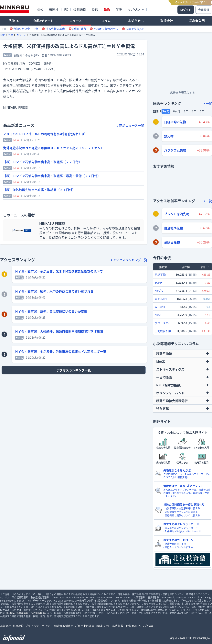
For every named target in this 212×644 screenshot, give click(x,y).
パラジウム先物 (175, 150)
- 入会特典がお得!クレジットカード (182, 531)
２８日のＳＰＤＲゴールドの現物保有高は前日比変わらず (44, 134)
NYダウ (159, 291)
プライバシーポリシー (39, 626)
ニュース (21, 35)
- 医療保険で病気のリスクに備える (182, 515)
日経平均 (160, 275)
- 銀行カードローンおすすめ (178, 547)
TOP (2, 35)
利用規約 (18, 626)
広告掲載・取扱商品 (125, 626)
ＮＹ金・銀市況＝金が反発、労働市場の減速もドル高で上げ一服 (60, 351)
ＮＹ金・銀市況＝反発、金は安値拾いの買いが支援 (51, 311)
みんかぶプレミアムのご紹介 (191, 2)
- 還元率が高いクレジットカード (180, 528)
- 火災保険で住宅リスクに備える (180, 512)
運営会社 (5, 626)
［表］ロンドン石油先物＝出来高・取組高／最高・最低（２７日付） (52, 176)
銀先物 (169, 136)
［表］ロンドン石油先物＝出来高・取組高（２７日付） (42, 162)
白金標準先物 (174, 228)
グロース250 (162, 323)
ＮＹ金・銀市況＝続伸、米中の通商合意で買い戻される (54, 291)
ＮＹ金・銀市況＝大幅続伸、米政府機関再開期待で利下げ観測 (59, 331)
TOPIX (159, 283)
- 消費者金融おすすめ (175, 544)
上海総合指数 (163, 331)
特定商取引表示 (64, 626)
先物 (11, 35)
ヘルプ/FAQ (146, 626)
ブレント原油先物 (177, 214)
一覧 (208, 103)
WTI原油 (160, 307)
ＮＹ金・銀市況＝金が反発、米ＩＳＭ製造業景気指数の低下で (59, 271)
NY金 (158, 315)
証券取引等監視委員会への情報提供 (26, 613)
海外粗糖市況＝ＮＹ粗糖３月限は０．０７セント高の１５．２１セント (53, 148)
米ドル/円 (161, 299)
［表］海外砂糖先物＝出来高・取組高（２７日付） (39, 190)
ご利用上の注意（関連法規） (93, 626)
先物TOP (15, 21)
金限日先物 (172, 242)
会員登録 (204, 10)
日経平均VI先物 (175, 122)
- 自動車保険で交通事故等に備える (182, 508)
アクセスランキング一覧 (129, 260)
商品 (7, 55)
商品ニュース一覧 (131, 125)
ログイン (186, 10)
